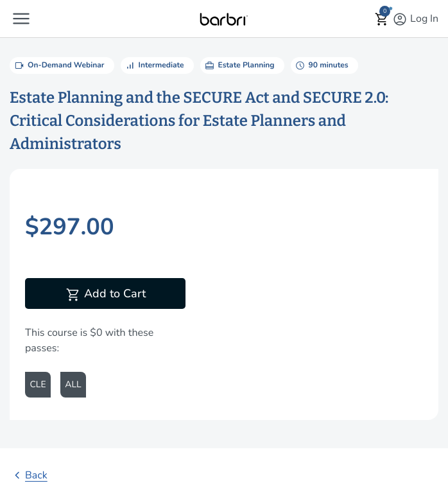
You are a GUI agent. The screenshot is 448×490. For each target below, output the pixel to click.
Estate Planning (239, 66)
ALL (73, 384)
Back (29, 475)
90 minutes (321, 66)
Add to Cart (106, 295)
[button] (21, 19)
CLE (38, 384)
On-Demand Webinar (59, 66)
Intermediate (154, 66)
